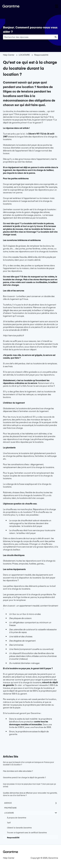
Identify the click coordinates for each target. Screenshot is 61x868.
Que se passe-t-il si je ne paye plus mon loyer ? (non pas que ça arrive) (29, 785)
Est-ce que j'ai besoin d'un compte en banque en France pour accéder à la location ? (28, 763)
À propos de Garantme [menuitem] (17, 818)
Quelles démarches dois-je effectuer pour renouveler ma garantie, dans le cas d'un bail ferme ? (30, 794)
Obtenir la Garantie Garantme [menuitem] (19, 828)
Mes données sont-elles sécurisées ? (18, 771)
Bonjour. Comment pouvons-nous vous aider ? (30, 30)
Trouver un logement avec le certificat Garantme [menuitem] (27, 832)
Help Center (9, 55)
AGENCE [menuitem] (8, 803)
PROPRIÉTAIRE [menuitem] (10, 808)
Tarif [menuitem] (9, 823)
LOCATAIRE (24, 55)
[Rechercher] (56, 37)
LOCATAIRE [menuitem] (9, 813)
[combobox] (28, 37)
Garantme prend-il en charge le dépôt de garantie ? (24, 777)
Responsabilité (41, 55)
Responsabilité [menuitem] (13, 837)
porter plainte (23, 324)
